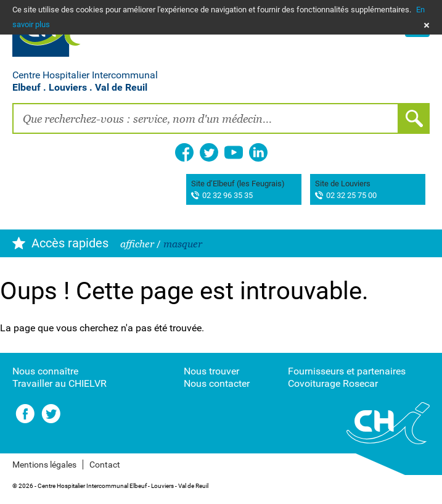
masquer (183, 244)
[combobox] (206, 118)
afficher (137, 244)
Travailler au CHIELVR (59, 383)
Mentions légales (44, 465)
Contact (105, 465)
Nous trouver (211, 371)
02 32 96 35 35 (227, 196)
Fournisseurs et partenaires (347, 371)
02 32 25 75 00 (351, 196)
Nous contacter (217, 383)
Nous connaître (45, 371)
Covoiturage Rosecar (333, 383)
